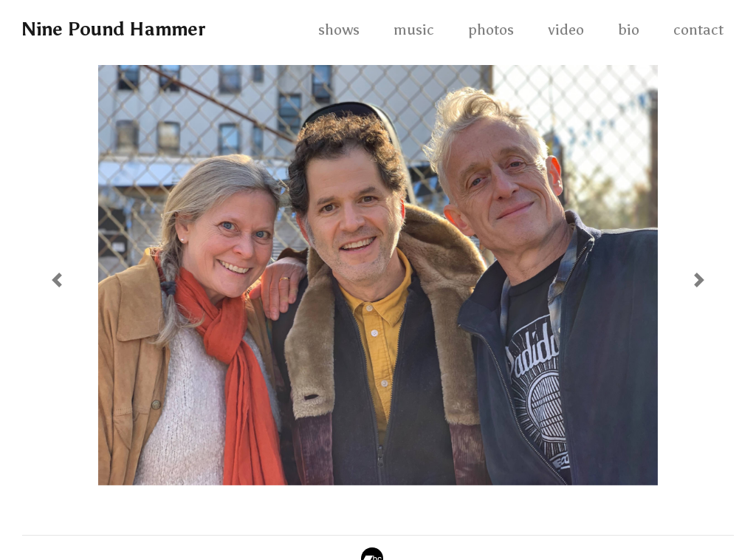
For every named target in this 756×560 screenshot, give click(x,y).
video (566, 30)
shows (339, 30)
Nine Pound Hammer (113, 29)
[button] (57, 280)
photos (491, 30)
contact (698, 30)
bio (629, 30)
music (414, 30)
